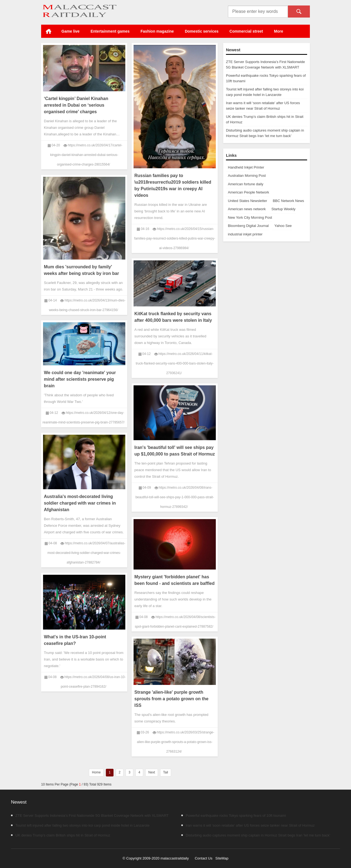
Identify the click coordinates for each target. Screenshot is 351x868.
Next (152, 772)
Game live (70, 31)
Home (49, 31)
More (278, 31)
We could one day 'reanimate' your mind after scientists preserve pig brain (80, 379)
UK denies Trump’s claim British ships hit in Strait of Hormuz (61, 835)
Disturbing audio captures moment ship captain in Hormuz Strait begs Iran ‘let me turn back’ (256, 835)
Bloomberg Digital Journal (248, 226)
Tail (166, 772)
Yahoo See (283, 226)
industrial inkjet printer (245, 234)
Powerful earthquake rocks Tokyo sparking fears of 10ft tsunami (233, 816)
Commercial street (246, 31)
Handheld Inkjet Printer (246, 167)
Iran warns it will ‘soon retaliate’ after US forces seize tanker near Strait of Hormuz (248, 825)
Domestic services (202, 31)
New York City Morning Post (250, 217)
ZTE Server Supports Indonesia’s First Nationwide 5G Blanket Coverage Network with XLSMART (90, 816)
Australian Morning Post (247, 176)
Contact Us (203, 858)
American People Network (248, 192)
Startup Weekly (284, 209)
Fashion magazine (157, 31)
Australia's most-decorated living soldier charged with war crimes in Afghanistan (80, 503)
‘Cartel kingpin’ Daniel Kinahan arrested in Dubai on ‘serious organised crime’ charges (76, 105)
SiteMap (222, 858)
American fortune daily (246, 184)
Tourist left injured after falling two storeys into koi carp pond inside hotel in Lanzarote (80, 825)
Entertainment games (110, 31)
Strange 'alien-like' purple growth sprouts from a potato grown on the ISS (171, 699)
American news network (247, 209)
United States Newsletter (247, 201)
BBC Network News (288, 201)
